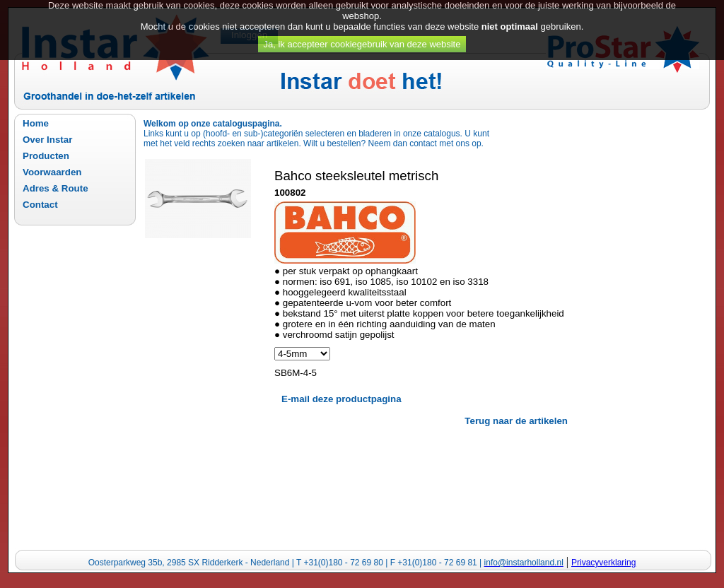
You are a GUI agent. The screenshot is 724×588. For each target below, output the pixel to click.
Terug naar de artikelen (516, 421)
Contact (40, 205)
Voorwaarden (52, 172)
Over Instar (47, 140)
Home (36, 123)
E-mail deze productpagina (341, 399)
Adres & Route (56, 188)
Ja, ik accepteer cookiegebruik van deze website (362, 39)
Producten (46, 156)
